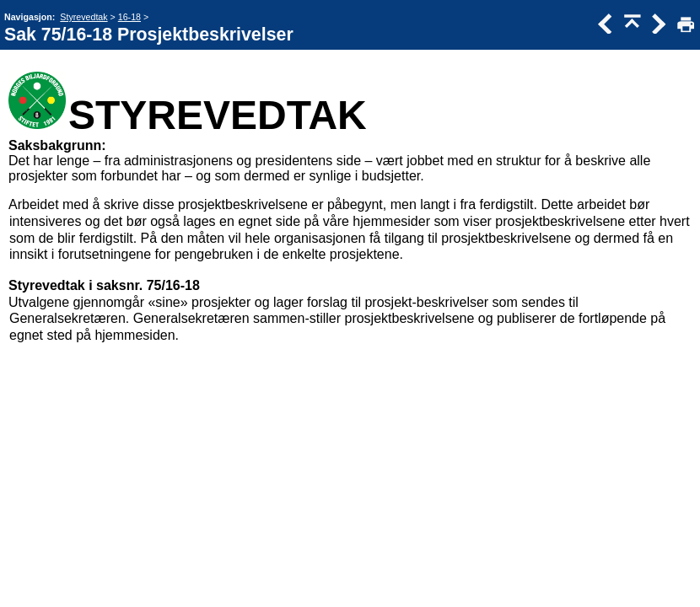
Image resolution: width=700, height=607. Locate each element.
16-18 (129, 17)
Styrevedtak (83, 17)
